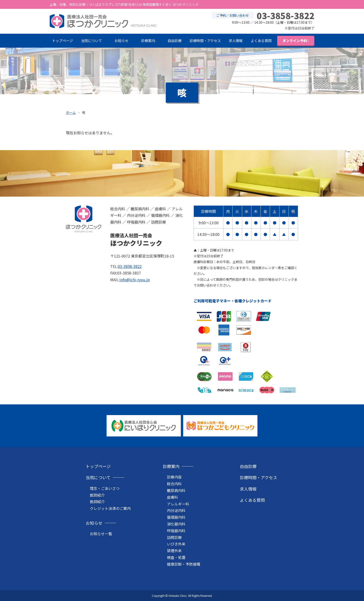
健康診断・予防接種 (184, 564)
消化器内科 (176, 524)
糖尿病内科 (176, 490)
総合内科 (174, 484)
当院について (91, 41)
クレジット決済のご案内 (110, 508)
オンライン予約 (295, 41)
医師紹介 (97, 502)
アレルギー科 (178, 504)
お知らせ (121, 41)
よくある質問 (261, 41)
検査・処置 (176, 557)
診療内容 (174, 477)
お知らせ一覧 (101, 534)
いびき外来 (176, 544)
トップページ (62, 41)
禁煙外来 (174, 551)
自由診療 (175, 41)
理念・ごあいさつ (105, 488)
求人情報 (236, 41)
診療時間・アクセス (205, 41)
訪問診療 (174, 537)
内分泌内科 (176, 510)
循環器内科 (176, 517)
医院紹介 (97, 495)
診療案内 (148, 41)
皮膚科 (172, 497)
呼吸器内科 (176, 531)
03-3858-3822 (130, 266)
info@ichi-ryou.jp (135, 280)
